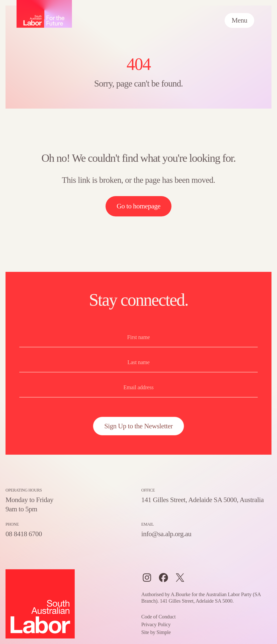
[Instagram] (147, 578)
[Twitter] (180, 578)
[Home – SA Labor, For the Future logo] (44, 14)
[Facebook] (163, 578)
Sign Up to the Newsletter (138, 426)
